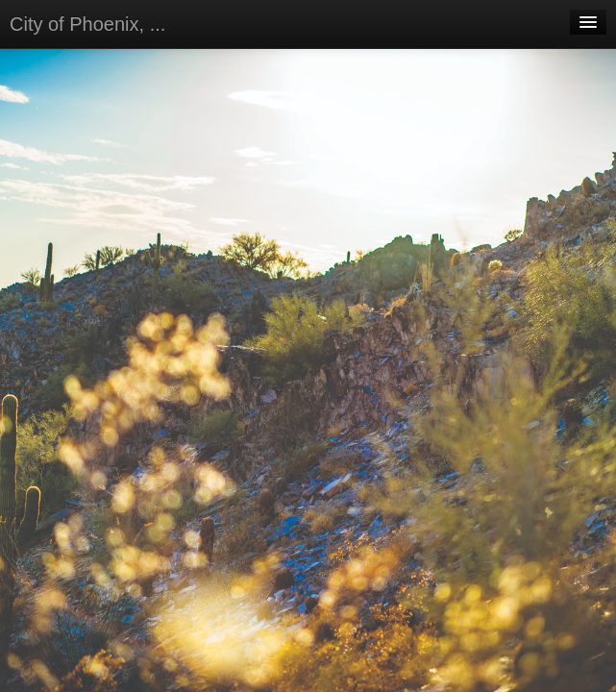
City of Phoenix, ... (87, 24)
